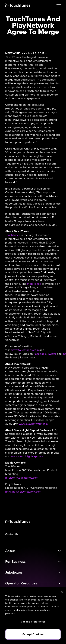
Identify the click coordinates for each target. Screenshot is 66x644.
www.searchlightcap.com (27, 456)
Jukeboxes (14, 572)
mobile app (34, 284)
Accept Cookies (33, 634)
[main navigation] (57, 5)
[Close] (62, 592)
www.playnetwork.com (33, 424)
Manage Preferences (33, 622)
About (10, 551)
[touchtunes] (21, 5)
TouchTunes (13, 235)
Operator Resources (21, 583)
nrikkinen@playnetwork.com (23, 492)
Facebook (40, 354)
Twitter (52, 354)
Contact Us (12, 534)
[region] (33, 615)
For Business (15, 562)
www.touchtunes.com (25, 350)
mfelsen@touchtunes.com (22, 478)
